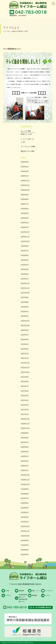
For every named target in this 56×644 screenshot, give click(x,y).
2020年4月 (25, 456)
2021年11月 (25, 368)
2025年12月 (25, 181)
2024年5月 (25, 260)
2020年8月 (25, 438)
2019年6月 (25, 503)
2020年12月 (25, 419)
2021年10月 (25, 372)
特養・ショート (36, 591)
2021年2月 (25, 410)
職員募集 (34, 595)
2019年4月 (25, 512)
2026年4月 (25, 167)
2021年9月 (25, 377)
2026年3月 (25, 171)
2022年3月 (25, 349)
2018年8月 (25, 545)
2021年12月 (25, 363)
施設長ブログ (26, 151)
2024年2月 (25, 274)
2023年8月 (25, 302)
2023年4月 (25, 312)
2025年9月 (25, 195)
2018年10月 (25, 536)
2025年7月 (25, 204)
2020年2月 (25, 466)
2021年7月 (25, 386)
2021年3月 (25, 405)
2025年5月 (25, 213)
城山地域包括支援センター (23, 596)
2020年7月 (25, 442)
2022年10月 (25, 326)
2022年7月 (25, 335)
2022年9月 (25, 330)
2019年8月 (25, 494)
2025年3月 (25, 223)
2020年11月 (25, 424)
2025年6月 (25, 209)
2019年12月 (25, 475)
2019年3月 (25, 517)
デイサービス (49, 591)
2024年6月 (25, 255)
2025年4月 (25, 218)
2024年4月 (25, 265)
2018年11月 (25, 531)
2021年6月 (25, 391)
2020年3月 (25, 461)
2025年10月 (25, 190)
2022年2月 (25, 354)
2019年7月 (25, 498)
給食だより (25, 134)
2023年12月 (25, 284)
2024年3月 (25, 269)
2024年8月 (25, 246)
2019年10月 (25, 484)
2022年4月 (25, 344)
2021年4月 (25, 400)
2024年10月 (25, 241)
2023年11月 (25, 288)
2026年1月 (25, 176)
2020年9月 (25, 433)
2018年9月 (25, 541)
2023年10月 (25, 293)
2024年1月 (25, 279)
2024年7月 (25, 251)
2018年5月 (25, 555)
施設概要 (21, 591)
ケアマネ (8, 595)
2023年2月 (25, 316)
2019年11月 (25, 480)
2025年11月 (25, 185)
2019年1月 (25, 522)
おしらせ (24, 131)
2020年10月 (25, 428)
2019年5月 (25, 508)
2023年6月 (25, 307)
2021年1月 (25, 414)
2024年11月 (25, 237)
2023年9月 (25, 297)
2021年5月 (25, 396)
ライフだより (26, 147)
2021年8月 (25, 382)
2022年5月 (25, 340)
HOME (7, 591)
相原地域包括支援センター (23, 600)
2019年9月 (25, 489)
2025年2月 (25, 227)
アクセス (48, 595)
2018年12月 (25, 526)
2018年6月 (25, 550)
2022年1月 (25, 358)
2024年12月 (25, 232)
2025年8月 (25, 199)
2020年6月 (25, 447)
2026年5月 (25, 162)
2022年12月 (25, 321)
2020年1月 (25, 470)
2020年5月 (25, 452)
